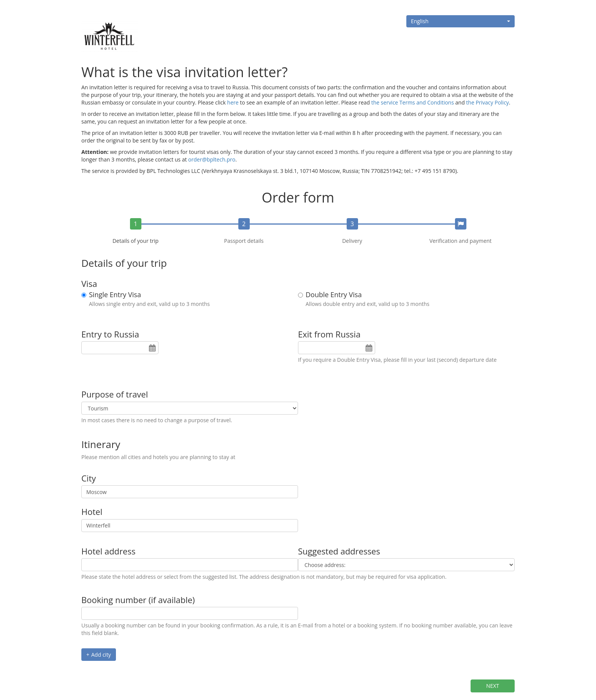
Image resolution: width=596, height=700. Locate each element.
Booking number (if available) (138, 600)
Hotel (92, 512)
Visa (89, 283)
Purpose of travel (115, 394)
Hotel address (108, 551)
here (233, 102)
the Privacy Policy (487, 102)
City (89, 478)
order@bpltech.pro (212, 159)
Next (493, 686)
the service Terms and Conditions (413, 102)
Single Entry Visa (115, 295)
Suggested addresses (339, 551)
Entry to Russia (110, 334)
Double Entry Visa (334, 295)
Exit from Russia (329, 334)
